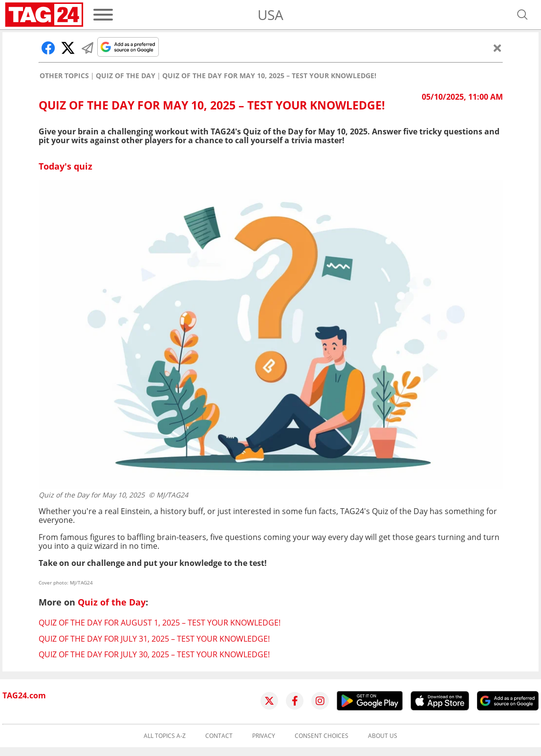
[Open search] (522, 15)
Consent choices (322, 736)
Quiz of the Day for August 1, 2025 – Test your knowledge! (160, 623)
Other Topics (64, 76)
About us (383, 736)
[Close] (498, 48)
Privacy (264, 736)
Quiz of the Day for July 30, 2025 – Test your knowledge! (154, 654)
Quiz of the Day (126, 76)
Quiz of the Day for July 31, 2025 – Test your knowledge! (154, 639)
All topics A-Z (165, 736)
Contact (219, 736)
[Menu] (103, 15)
